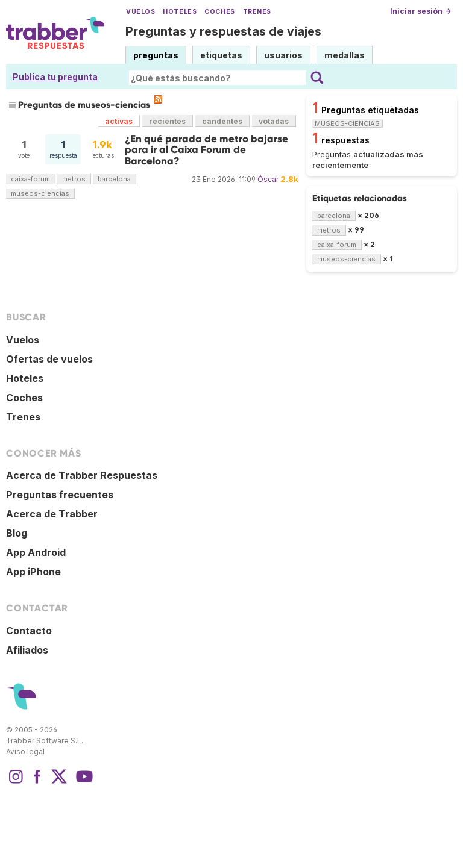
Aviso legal (25, 751)
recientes (167, 121)
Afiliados (27, 650)
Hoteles (180, 12)
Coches (219, 12)
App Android (36, 552)
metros (74, 179)
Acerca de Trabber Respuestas (82, 475)
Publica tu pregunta (55, 77)
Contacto (29, 631)
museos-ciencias (40, 193)
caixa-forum (30, 179)
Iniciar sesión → (420, 11)
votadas (274, 121)
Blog (17, 533)
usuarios (283, 55)
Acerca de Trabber (52, 514)
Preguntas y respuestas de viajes (223, 31)
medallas (345, 55)
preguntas (156, 55)
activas (119, 121)
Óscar (268, 179)
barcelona (114, 179)
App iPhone (33, 572)
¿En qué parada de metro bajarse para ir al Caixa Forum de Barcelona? (206, 150)
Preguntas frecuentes (60, 495)
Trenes (257, 12)
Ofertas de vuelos (49, 359)
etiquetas (221, 55)
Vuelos (140, 12)
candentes (222, 121)
